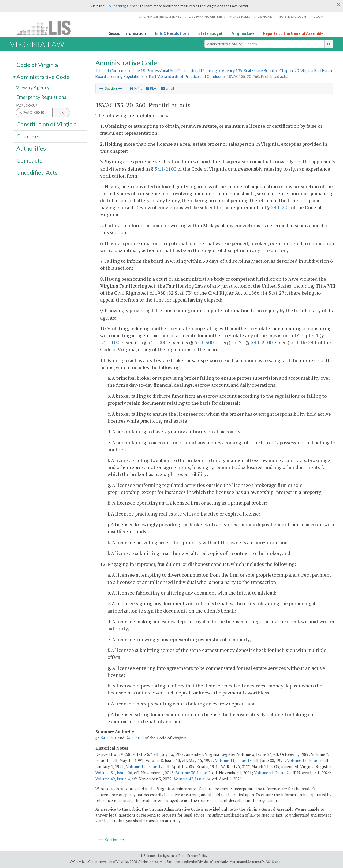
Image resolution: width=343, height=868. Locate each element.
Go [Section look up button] (61, 113)
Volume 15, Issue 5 (304, 760)
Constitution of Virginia (46, 124)
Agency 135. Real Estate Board (248, 71)
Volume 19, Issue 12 (144, 766)
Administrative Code (43, 77)
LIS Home (148, 856)
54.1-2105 (135, 738)
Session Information (127, 33)
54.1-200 (157, 342)
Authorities (31, 148)
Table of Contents (111, 71)
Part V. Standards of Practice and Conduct (185, 76)
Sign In (277, 862)
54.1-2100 (165, 169)
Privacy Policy (240, 16)
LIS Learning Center (122, 6)
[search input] (283, 44)
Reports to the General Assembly (293, 33)
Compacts (29, 160)
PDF (151, 88)
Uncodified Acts (37, 172)
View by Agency (33, 88)
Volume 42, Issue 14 (192, 779)
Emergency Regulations (41, 97)
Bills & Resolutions (172, 33)
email (167, 88)
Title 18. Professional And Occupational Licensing (174, 71)
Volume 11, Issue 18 (233, 760)
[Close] (339, 5)
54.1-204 (280, 207)
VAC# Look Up (27, 105)
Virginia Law (243, 33)
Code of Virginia (37, 65)
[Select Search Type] (224, 44)
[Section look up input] (43, 113)
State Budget (210, 33)
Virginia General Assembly (161, 16)
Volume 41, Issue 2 (271, 773)
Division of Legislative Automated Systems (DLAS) (234, 862)
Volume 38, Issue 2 (193, 773)
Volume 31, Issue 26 (114, 773)
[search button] (329, 44)
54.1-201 (109, 738)
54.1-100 (110, 342)
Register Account (293, 16)
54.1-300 (204, 342)
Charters (28, 136)
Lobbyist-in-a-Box (171, 856)
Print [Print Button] (136, 88)
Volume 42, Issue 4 (113, 779)
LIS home (265, 16)
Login (319, 16)
